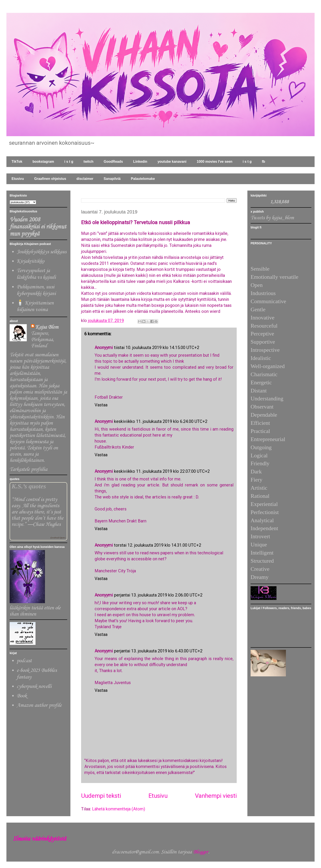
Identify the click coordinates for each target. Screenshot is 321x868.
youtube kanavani (172, 162)
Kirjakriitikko (30, 261)
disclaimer (85, 179)
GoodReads (113, 162)
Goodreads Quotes (58, 538)
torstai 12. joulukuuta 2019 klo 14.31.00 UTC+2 (158, 545)
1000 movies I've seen (215, 162)
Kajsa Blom (47, 327)
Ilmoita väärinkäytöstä (39, 839)
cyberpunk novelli (34, 687)
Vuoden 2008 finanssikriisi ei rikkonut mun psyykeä (38, 227)
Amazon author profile (39, 705)
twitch (88, 162)
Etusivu (18, 179)
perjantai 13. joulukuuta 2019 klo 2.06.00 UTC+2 (158, 595)
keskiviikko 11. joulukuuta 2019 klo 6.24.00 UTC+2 (161, 421)
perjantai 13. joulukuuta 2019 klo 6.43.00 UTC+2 (158, 651)
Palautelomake (143, 179)
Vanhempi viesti (216, 796)
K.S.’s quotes (29, 486)
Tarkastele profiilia (28, 469)
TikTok (17, 162)
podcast (24, 661)
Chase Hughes (47, 524)
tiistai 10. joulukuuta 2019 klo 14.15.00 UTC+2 (157, 347)
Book (22, 696)
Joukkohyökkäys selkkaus (42, 252)
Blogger (201, 852)
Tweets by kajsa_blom (272, 218)
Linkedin (140, 162)
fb (264, 162)
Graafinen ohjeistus (50, 179)
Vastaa (101, 405)
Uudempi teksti (101, 796)
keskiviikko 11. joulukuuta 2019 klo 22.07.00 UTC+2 (162, 471)
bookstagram (43, 162)
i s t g (69, 162)
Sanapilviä (112, 179)
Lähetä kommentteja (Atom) (119, 809)
